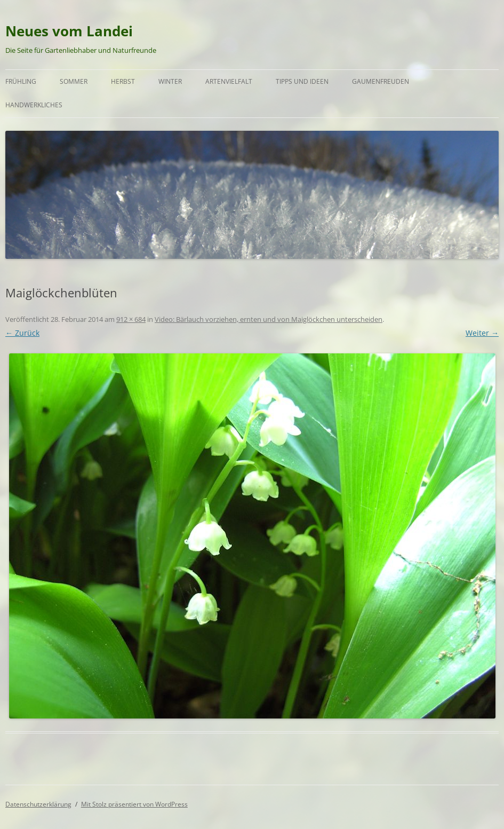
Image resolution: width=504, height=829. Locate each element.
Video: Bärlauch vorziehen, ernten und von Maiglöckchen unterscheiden (269, 319)
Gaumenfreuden (381, 81)
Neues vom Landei (69, 31)
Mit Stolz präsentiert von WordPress (134, 804)
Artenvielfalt (229, 81)
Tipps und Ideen (302, 81)
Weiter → (482, 333)
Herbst (123, 81)
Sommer (74, 81)
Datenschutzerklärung (38, 804)
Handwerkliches (34, 105)
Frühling (21, 81)
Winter (170, 81)
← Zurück (22, 333)
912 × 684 (131, 319)
